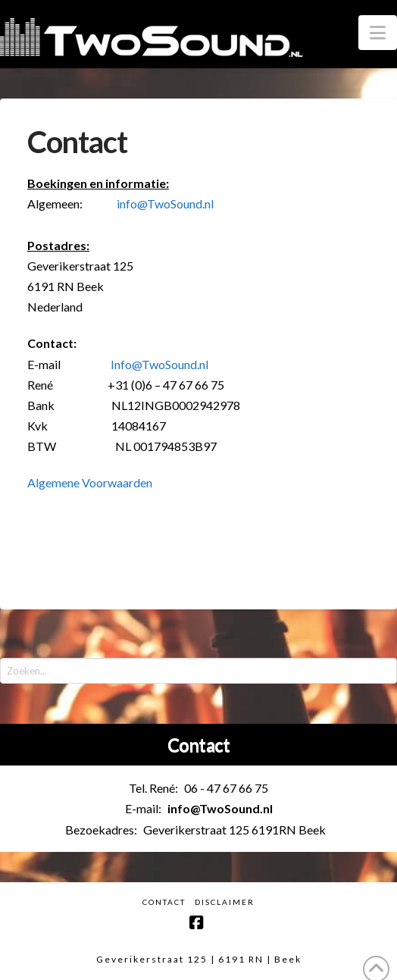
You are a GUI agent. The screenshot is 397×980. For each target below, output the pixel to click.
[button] (378, 33)
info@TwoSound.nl (165, 204)
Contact (164, 902)
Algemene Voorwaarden (90, 482)
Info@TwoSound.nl (159, 364)
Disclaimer (225, 902)
